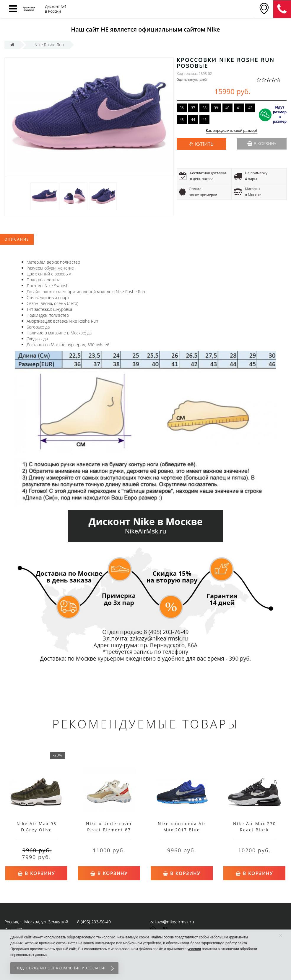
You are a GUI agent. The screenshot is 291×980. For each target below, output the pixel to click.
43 (182, 120)
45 (204, 120)
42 (250, 108)
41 (239, 108)
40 (227, 108)
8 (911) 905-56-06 (282, 9)
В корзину (262, 143)
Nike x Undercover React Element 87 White (109, 830)
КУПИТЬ (204, 144)
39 (216, 108)
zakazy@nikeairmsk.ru (172, 922)
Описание (17, 239)
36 (182, 108)
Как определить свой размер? (232, 131)
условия (194, 949)
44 (193, 120)
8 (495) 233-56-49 (94, 922)
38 (204, 108)
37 (193, 108)
